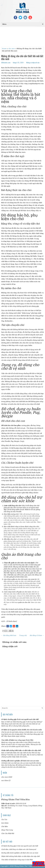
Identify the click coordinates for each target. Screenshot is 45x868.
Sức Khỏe (5, 823)
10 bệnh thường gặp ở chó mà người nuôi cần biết (20, 719)
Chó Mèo (4, 826)
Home (4, 49)
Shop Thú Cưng (7, 830)
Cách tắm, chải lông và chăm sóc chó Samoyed (19, 849)
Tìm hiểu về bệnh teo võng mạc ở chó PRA (17, 740)
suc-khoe (5, 780)
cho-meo (12, 49)
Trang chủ (23, 635)
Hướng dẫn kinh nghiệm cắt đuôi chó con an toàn (20, 761)
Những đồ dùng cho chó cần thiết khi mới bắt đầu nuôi (22, 57)
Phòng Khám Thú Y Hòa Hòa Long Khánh (29, 866)
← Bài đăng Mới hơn (9, 635)
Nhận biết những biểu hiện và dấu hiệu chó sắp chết (21, 750)
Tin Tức (4, 820)
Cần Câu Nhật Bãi (8, 833)
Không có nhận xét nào (33, 63)
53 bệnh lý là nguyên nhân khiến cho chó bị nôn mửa (21, 730)
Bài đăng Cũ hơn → (37, 635)
